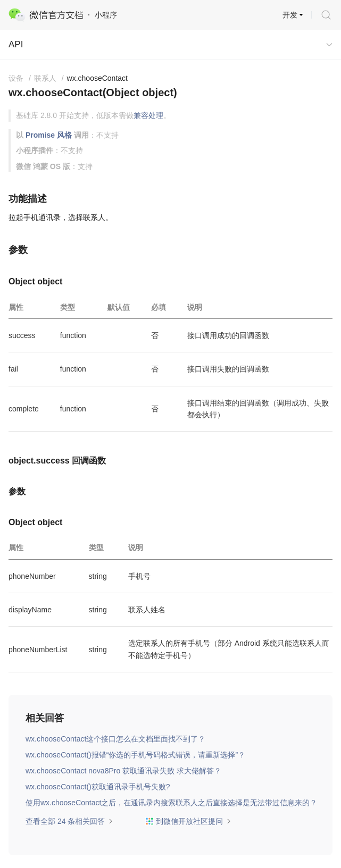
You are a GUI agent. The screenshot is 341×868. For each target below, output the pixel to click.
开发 (290, 15)
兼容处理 (148, 115)
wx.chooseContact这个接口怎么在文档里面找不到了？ (115, 739)
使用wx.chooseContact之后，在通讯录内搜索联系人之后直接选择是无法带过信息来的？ (171, 803)
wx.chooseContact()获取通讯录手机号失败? (98, 787)
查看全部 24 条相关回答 (69, 821)
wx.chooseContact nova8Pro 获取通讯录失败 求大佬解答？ (123, 771)
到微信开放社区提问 (188, 821)
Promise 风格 (49, 135)
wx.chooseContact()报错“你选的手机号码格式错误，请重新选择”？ (135, 755)
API (16, 44)
